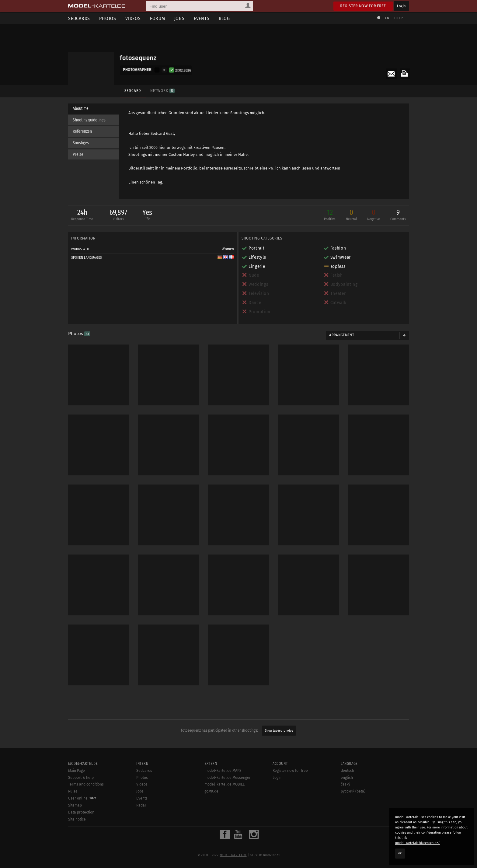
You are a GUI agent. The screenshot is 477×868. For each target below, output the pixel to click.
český (345, 828)
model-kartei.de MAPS (223, 814)
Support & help (81, 821)
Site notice (77, 863)
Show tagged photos (279, 731)
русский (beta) (353, 835)
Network (162, 91)
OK (400, 853)
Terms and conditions (86, 828)
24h (82, 216)
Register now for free (363, 6)
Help (399, 18)
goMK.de (211, 835)
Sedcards (79, 18)
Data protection (81, 856)
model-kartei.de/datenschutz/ (418, 843)
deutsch (347, 814)
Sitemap (75, 849)
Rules (73, 835)
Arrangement (342, 335)
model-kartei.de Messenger (228, 821)
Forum (158, 18)
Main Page (77, 814)
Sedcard (133, 91)
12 (330, 216)
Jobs (179, 18)
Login (401, 6)
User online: (82, 842)
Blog (224, 18)
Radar (141, 849)
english (347, 821)
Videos (133, 18)
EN (387, 18)
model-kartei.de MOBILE (225, 828)
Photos (108, 18)
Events (202, 18)
